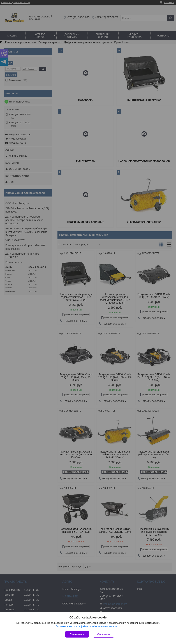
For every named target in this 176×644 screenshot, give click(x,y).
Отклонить (104, 634)
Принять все (77, 634)
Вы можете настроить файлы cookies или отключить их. (87, 626)
